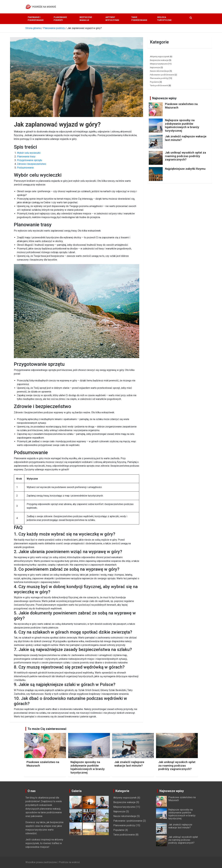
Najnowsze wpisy (164, 98)
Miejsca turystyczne (164, 19)
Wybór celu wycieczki (29, 153)
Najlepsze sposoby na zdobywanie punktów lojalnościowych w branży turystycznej (182, 125)
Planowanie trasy (26, 157)
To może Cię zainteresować (47, 729)
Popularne (154, 82)
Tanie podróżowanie (139, 19)
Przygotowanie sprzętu (30, 160)
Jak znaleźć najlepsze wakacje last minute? (186, 138)
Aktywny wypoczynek (112, 19)
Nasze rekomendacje (159, 71)
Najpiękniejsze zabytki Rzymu (185, 169)
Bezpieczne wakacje (86, 19)
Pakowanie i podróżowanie (36, 19)
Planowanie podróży (60, 19)
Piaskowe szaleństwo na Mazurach (181, 106)
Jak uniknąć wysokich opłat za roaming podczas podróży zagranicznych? (185, 156)
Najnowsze (155, 67)
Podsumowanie (25, 168)
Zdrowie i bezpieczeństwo (32, 164)
